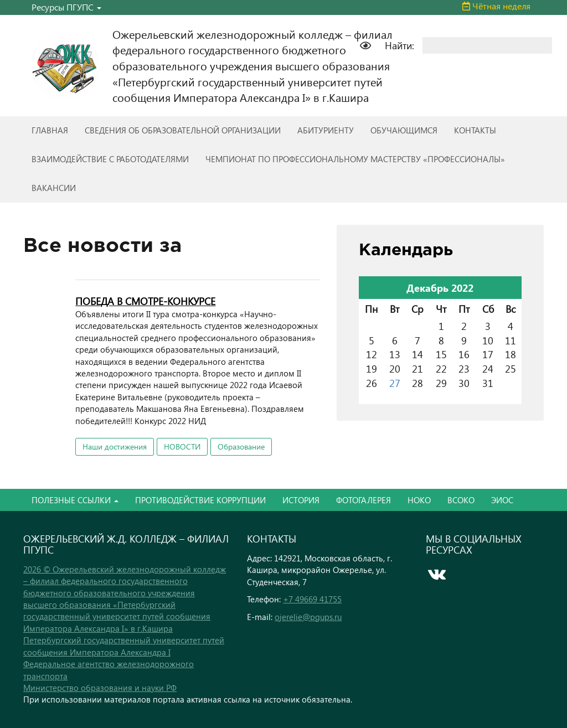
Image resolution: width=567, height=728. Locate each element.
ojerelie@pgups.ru (308, 617)
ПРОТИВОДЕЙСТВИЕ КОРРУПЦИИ (200, 500)
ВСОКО (461, 500)
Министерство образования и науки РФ (100, 688)
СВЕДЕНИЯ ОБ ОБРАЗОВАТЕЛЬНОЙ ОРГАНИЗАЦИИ (183, 130)
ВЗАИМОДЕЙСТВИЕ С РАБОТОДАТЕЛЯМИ (110, 159)
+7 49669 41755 (312, 599)
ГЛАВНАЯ (50, 130)
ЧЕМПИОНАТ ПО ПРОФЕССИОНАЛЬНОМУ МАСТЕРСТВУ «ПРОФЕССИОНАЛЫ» (355, 159)
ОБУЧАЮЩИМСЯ (404, 130)
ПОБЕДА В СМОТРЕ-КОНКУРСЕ (145, 301)
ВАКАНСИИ (54, 188)
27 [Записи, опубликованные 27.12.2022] (395, 383)
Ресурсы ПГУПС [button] (66, 7)
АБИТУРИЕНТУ (326, 130)
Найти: (400, 45)
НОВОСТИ (182, 446)
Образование (241, 446)
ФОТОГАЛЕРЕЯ (364, 500)
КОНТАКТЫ (475, 130)
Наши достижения (115, 446)
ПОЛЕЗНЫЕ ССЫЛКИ (75, 500)
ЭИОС (502, 500)
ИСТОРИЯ (301, 500)
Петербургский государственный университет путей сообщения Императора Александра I (124, 646)
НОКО (419, 500)
